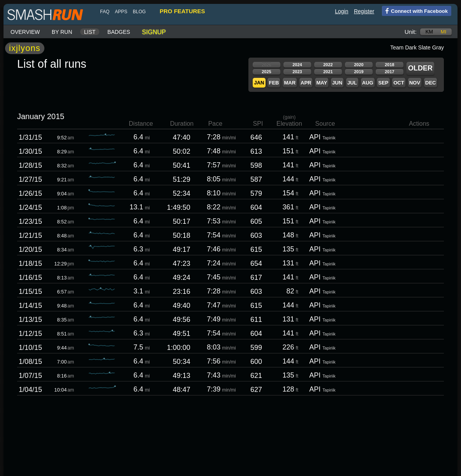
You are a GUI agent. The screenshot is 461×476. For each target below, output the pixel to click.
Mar (290, 83)
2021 (328, 72)
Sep (383, 83)
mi (443, 32)
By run (62, 32)
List (90, 32)
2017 (389, 72)
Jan (259, 83)
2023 (297, 72)
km (429, 32)
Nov (415, 83)
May (322, 83)
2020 (359, 65)
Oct (399, 83)
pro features (182, 11)
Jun (337, 83)
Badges (119, 32)
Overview (25, 32)
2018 (389, 65)
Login (341, 11)
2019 (359, 72)
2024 (297, 65)
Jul (352, 83)
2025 (266, 72)
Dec (430, 83)
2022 (328, 65)
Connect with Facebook (415, 11)
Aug (368, 83)
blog (139, 12)
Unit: (411, 32)
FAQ (105, 12)
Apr (306, 83)
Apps (121, 12)
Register (364, 11)
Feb (274, 83)
